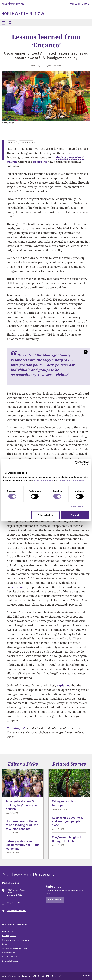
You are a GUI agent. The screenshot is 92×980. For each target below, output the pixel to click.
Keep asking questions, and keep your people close (67, 822)
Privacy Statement (10, 953)
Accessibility (8, 931)
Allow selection (45, 515)
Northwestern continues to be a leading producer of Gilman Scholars (22, 825)
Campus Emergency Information (16, 940)
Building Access (9, 936)
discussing (40, 162)
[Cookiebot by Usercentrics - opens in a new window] (77, 463)
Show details (77, 506)
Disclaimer (86, 976)
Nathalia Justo (17, 728)
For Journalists (79, 4)
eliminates (19, 587)
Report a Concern (10, 957)
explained (64, 685)
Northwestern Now (23, 14)
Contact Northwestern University (16, 948)
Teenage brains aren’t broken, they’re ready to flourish (21, 805)
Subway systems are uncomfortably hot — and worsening (23, 845)
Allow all (75, 515)
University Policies (10, 961)
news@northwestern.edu (16, 911)
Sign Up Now (55, 900)
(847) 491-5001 (13, 903)
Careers (6, 944)
